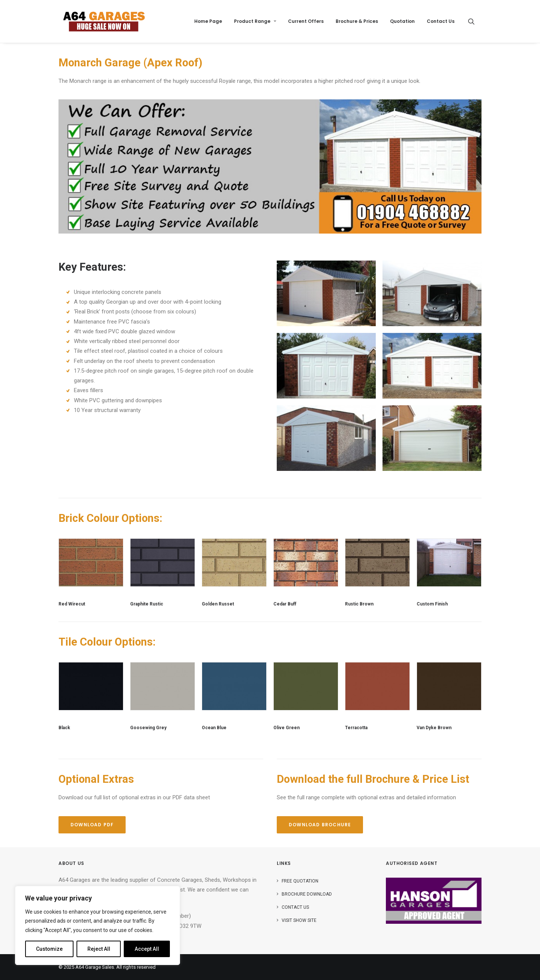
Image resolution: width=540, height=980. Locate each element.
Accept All (147, 949)
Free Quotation (300, 881)
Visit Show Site (299, 920)
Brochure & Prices (357, 21)
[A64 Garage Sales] (104, 21)
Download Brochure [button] (320, 825)
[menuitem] (208, 21)
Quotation (402, 21)
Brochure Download (307, 894)
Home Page (208, 21)
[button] (475, 21)
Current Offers (306, 21)
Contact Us (441, 21)
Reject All (99, 949)
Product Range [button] (255, 21)
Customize (49, 949)
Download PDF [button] (92, 825)
